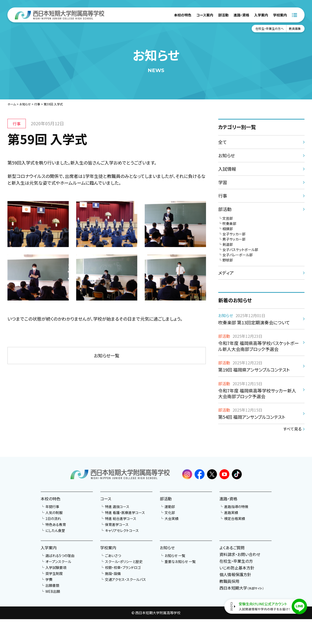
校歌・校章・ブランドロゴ (123, 567)
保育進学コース (117, 524)
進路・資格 (241, 15)
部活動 (223, 15)
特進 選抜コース (117, 507)
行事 (37, 104)
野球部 (228, 260)
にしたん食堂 (55, 530)
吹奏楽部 (229, 223)
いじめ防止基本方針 (237, 568)
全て (223, 142)
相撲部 (228, 229)
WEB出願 (53, 591)
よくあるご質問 (232, 548)
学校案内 (280, 15)
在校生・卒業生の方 (236, 561)
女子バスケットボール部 (240, 250)
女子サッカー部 (234, 234)
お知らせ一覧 (107, 355)
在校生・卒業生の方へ (270, 28)
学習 (223, 182)
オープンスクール (58, 561)
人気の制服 (54, 513)
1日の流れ (53, 518)
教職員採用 (229, 581)
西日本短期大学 (242, 588)
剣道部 (228, 244)
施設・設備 (113, 573)
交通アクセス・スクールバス (125, 579)
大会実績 (172, 518)
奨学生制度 (54, 573)
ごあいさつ (113, 556)
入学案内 (261, 15)
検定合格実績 (235, 518)
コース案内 (205, 15)
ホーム (12, 104)
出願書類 (52, 585)
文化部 (170, 513)
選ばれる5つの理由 (60, 556)
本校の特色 (183, 15)
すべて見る (292, 429)
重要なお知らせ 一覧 (180, 561)
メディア (226, 273)
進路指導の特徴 (236, 507)
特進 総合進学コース (121, 518)
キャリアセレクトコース (122, 530)
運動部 (170, 507)
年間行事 (52, 507)
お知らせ (25, 104)
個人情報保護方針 (235, 574)
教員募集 (295, 28)
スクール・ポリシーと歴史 (124, 561)
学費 (49, 579)
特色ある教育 (56, 524)
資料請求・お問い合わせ (240, 554)
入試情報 (227, 169)
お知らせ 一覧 (175, 556)
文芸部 (228, 218)
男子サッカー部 (234, 239)
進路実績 (231, 513)
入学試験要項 (56, 567)
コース (106, 499)
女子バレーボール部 (238, 255)
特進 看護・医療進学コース (125, 513)
